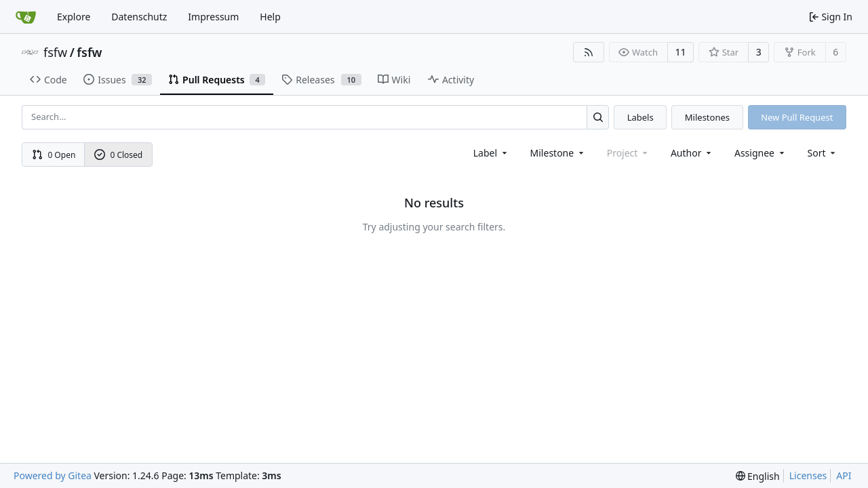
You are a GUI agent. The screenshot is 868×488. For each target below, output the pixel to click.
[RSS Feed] (589, 52)
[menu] (823, 153)
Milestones (707, 117)
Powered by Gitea (53, 475)
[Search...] (598, 117)
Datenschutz (139, 17)
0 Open (54, 155)
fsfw (55, 52)
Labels (640, 117)
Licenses (808, 475)
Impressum (213, 17)
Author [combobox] (692, 153)
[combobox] (491, 153)
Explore (74, 17)
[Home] (26, 17)
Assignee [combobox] (761, 153)
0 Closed (119, 155)
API (844, 475)
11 (681, 52)
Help (270, 17)
